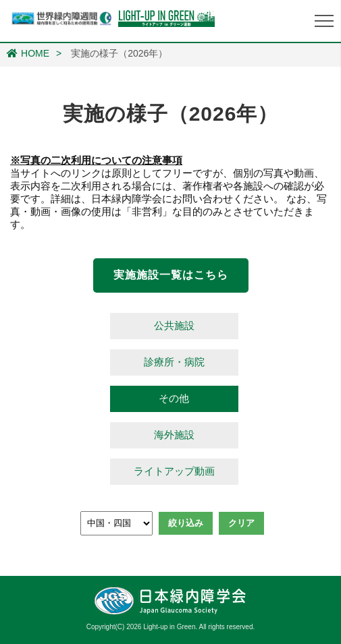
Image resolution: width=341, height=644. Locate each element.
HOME (28, 53)
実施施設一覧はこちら (171, 275)
